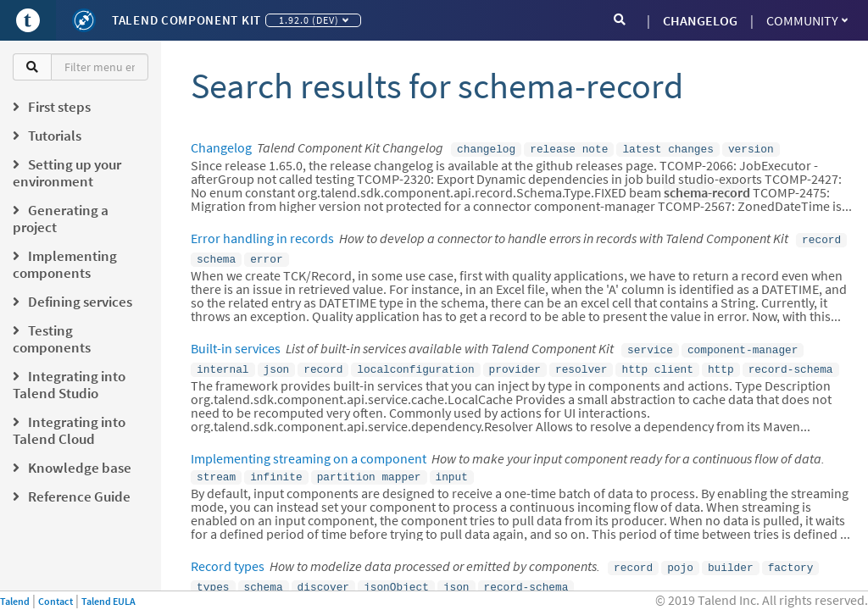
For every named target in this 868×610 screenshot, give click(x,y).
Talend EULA (108, 601)
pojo (680, 557)
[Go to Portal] (28, 20)
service (650, 344)
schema (216, 255)
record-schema (791, 362)
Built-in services (236, 343)
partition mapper (369, 468)
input (451, 468)
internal (223, 362)
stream (216, 468)
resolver (581, 362)
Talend (15, 601)
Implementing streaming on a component (309, 450)
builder (731, 557)
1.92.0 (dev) (314, 20)
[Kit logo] (84, 20)
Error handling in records (262, 236)
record (821, 237)
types (213, 574)
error (266, 255)
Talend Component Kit (186, 20)
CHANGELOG (700, 20)
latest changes (668, 148)
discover (323, 574)
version (751, 148)
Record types (228, 556)
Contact (56, 601)
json (277, 362)
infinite (276, 468)
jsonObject (396, 574)
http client (657, 362)
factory (791, 557)
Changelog (221, 147)
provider (515, 362)
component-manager (743, 344)
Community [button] (807, 20)
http (721, 362)
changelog (486, 148)
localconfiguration (415, 362)
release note (569, 148)
